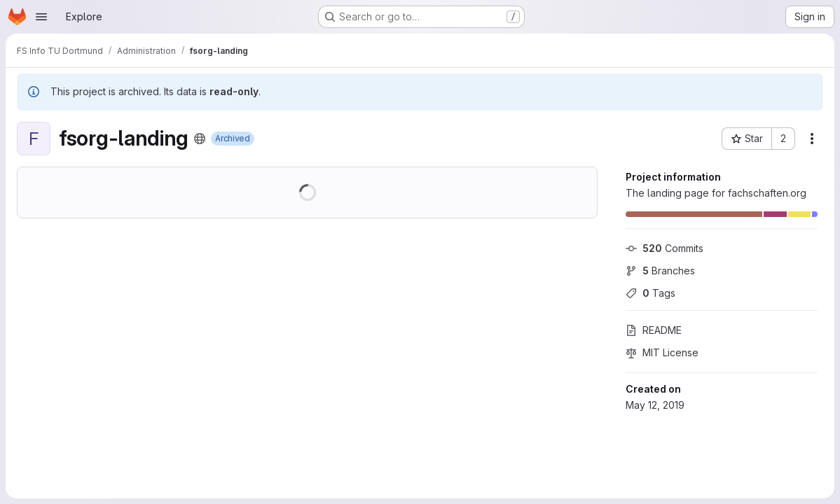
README (654, 330)
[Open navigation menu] (41, 17)
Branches (660, 271)
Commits (665, 248)
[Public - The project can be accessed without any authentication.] (200, 139)
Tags (650, 293)
